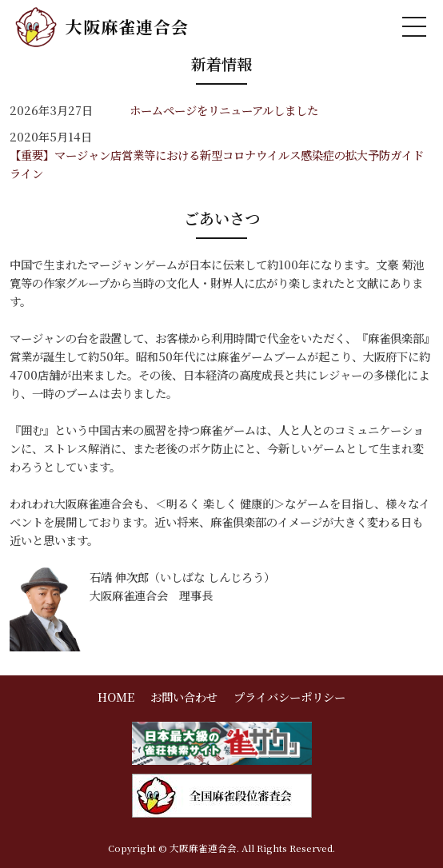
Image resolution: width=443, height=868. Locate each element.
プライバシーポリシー (289, 697)
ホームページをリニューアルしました (224, 110)
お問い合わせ (184, 697)
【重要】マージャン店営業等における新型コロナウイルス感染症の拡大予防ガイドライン (217, 164)
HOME (116, 697)
